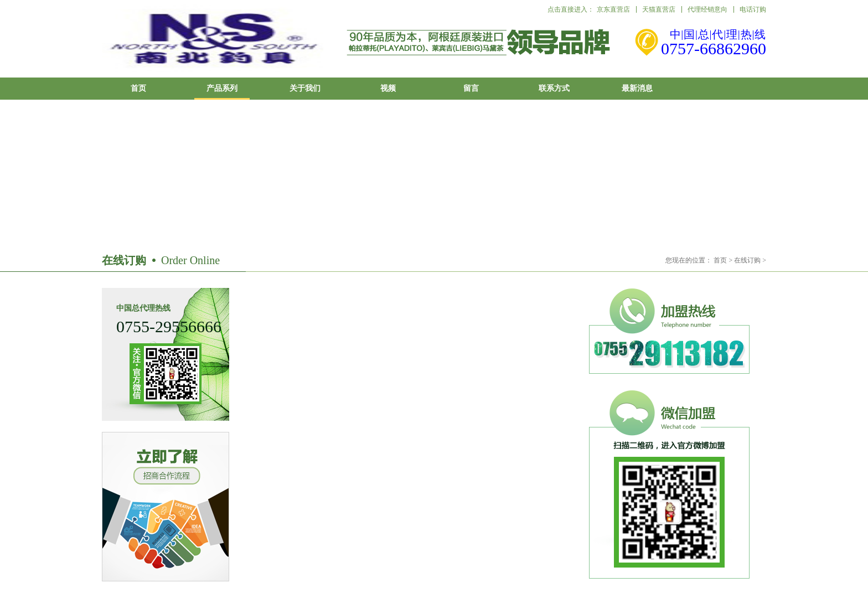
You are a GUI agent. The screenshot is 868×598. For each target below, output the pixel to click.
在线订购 (747, 260)
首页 (138, 88)
